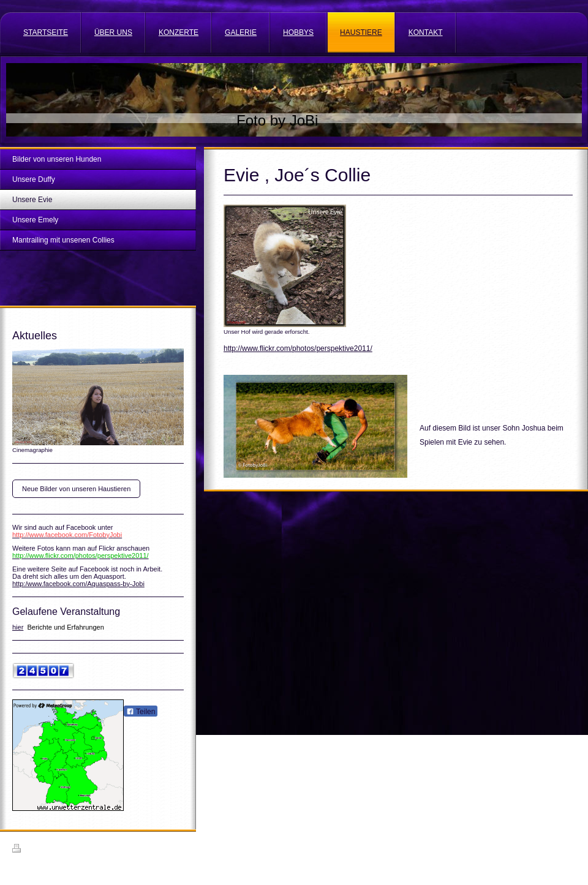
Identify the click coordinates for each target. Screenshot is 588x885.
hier (18, 627)
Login (567, 848)
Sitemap (82, 850)
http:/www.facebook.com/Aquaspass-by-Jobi (78, 584)
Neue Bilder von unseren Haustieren (76, 489)
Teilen (141, 712)
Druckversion (39, 850)
